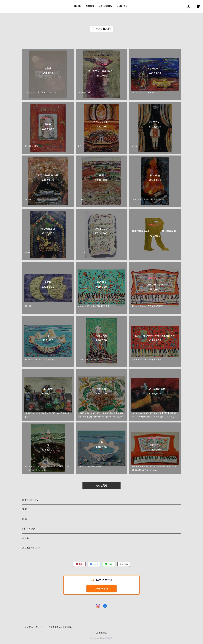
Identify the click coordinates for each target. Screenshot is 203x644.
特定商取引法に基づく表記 (60, 627)
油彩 (25, 509)
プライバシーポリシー (34, 627)
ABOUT (90, 6)
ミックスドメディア (31, 548)
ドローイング (29, 529)
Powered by (101, 638)
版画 (25, 519)
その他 (26, 538)
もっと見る (101, 485)
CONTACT (123, 6)
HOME (78, 6)
